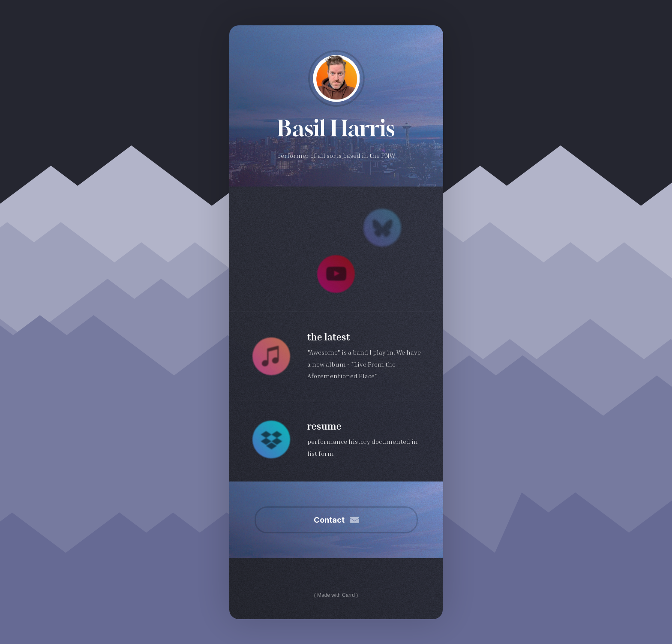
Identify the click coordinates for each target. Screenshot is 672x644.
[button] (382, 228)
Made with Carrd (336, 595)
